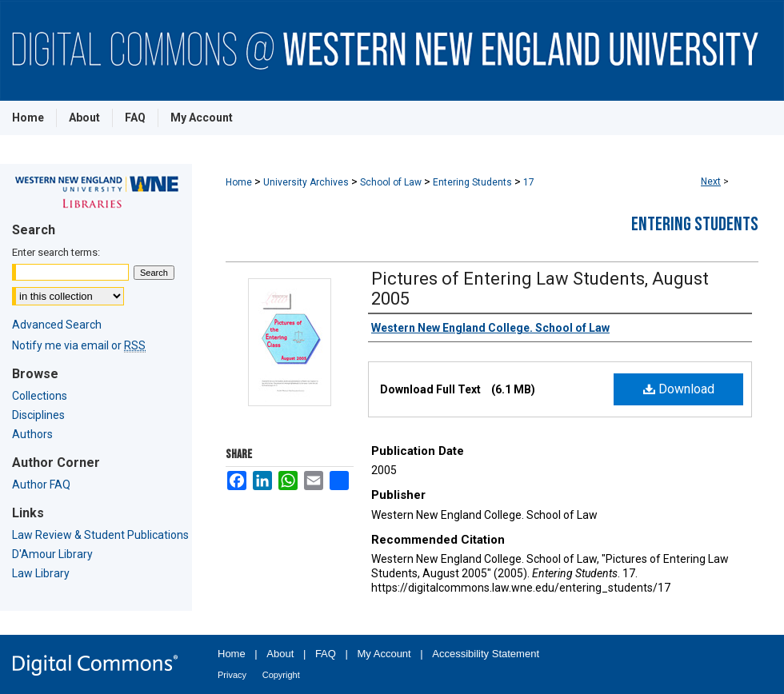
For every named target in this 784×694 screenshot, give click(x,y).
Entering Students (472, 182)
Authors (32, 434)
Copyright (281, 675)
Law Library (41, 573)
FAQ (326, 654)
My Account (384, 654)
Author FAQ (41, 485)
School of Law (391, 182)
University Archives (306, 182)
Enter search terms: (56, 252)
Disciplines (38, 415)
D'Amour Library (52, 554)
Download (679, 389)
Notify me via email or (79, 345)
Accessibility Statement (486, 654)
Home (239, 182)
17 (529, 182)
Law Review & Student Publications (100, 535)
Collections (40, 396)
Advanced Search (57, 325)
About (280, 654)
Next (711, 181)
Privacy (232, 675)
